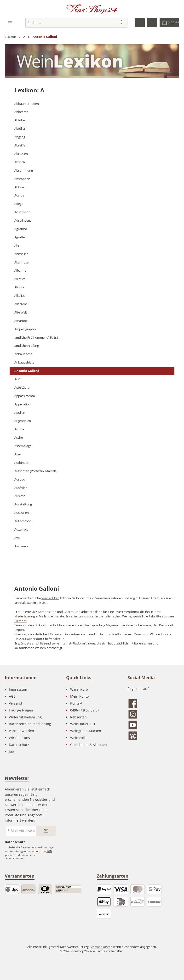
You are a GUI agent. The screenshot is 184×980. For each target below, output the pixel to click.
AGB (12, 696)
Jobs (12, 752)
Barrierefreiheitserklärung (30, 724)
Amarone (21, 321)
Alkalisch (20, 296)
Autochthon (23, 521)
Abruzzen (21, 154)
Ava (17, 538)
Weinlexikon (80, 738)
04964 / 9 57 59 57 (85, 710)
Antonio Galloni (27, 371)
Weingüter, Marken (86, 731)
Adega (19, 204)
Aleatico (20, 279)
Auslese (20, 496)
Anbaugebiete (24, 362)
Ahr (17, 246)
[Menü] (10, 23)
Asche (19, 438)
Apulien (20, 413)
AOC (17, 379)
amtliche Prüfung (27, 346)
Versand (15, 703)
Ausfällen (21, 488)
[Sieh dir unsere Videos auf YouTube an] (153, 725)
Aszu (18, 454)
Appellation (23, 404)
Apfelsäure (22, 388)
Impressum (18, 689)
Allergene (21, 304)
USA (45, 603)
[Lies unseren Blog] (153, 736)
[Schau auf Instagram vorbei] (153, 714)
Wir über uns (19, 738)
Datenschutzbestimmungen (38, 847)
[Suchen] (122, 23)
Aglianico (21, 229)
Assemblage (23, 446)
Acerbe (19, 195)
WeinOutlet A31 (83, 724)
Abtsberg (21, 187)
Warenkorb (79, 689)
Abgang (20, 137)
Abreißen (21, 145)
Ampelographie (25, 329)
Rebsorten (78, 717)
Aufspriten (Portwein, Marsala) (36, 471)
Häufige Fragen (21, 710)
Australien (22, 513)
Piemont (20, 621)
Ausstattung (23, 504)
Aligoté (19, 287)
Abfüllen (20, 120)
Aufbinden (22, 463)
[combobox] (71, 23)
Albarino (20, 271)
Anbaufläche (23, 354)
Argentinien (23, 421)
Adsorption (22, 212)
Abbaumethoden (27, 104)
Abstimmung (24, 171)
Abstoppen (22, 179)
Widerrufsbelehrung (25, 717)
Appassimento (25, 396)
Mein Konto (79, 696)
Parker (55, 634)
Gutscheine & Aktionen (89, 745)
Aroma (19, 429)
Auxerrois (21, 529)
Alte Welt (21, 312)
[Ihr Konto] (152, 23)
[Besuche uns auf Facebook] (153, 703)
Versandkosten (102, 947)
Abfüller (20, 129)
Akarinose (21, 262)
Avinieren (21, 546)
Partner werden (21, 731)
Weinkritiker (50, 598)
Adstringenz (23, 221)
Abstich (20, 162)
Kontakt (76, 703)
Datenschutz (19, 745)
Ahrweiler (21, 254)
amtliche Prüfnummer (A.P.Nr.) (36, 338)
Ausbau (20, 479)
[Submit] (46, 831)
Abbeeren (21, 112)
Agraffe (20, 237)
